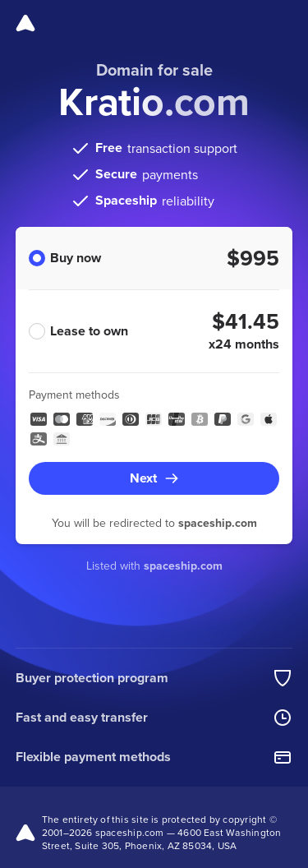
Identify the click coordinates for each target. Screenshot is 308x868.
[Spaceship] (25, 23)
